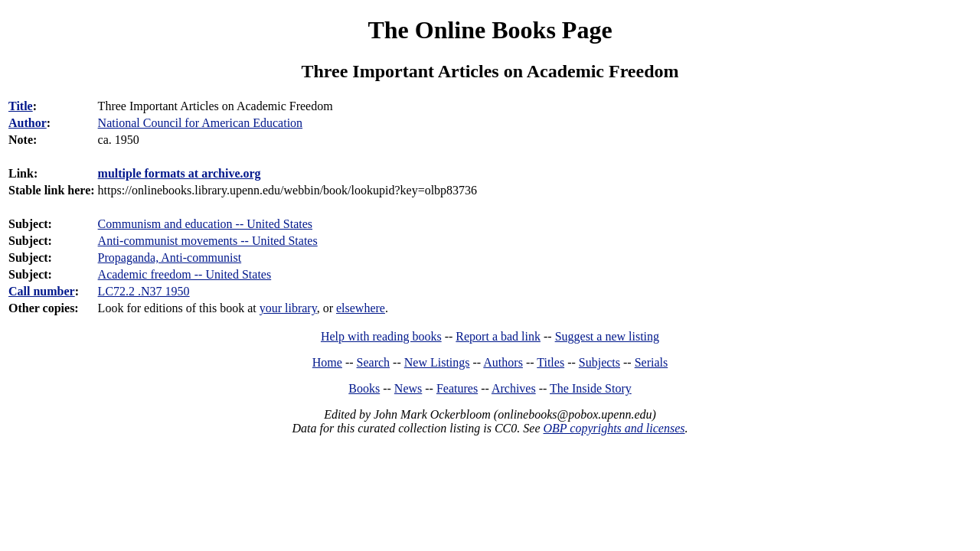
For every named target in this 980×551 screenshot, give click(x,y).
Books (364, 388)
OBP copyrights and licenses (614, 428)
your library (288, 308)
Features (457, 388)
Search (374, 362)
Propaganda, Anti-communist (170, 258)
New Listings (437, 362)
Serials (652, 362)
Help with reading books (381, 336)
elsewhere (361, 308)
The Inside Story (591, 388)
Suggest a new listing (607, 336)
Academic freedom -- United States (185, 274)
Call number (42, 291)
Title (21, 106)
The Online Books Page (490, 30)
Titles (550, 362)
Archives (514, 388)
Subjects (599, 362)
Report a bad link (498, 336)
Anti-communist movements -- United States (208, 241)
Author (28, 123)
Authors (503, 362)
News (408, 388)
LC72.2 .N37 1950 (144, 291)
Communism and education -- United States (205, 224)
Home (327, 362)
